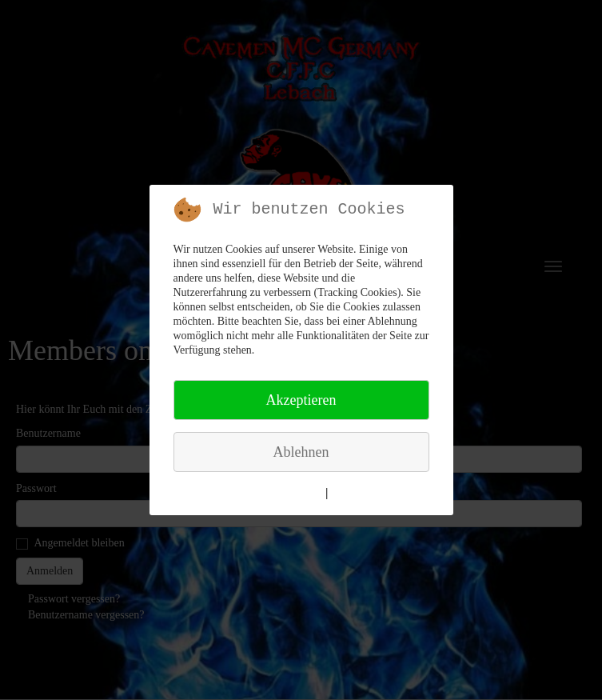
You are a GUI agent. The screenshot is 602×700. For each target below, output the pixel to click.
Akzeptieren (301, 400)
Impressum (360, 493)
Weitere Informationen (268, 493)
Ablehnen (301, 452)
